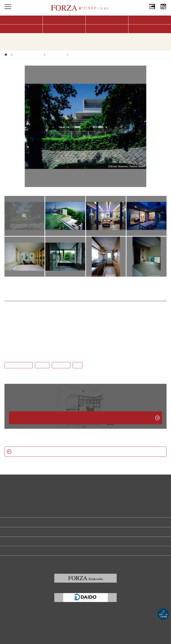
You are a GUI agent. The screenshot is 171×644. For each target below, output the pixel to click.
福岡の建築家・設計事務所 (20, 551)
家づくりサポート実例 (28, 55)
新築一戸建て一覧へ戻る (85, 452)
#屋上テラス (61, 365)
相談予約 (163, 11)
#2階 (77, 365)
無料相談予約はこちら (85, 418)
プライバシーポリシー (18, 541)
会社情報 (152, 11)
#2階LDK (42, 365)
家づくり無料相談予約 (18, 522)
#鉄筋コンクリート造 (19, 365)
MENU (8, 11)
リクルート (11, 532)
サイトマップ (12, 560)
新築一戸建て (56, 55)
